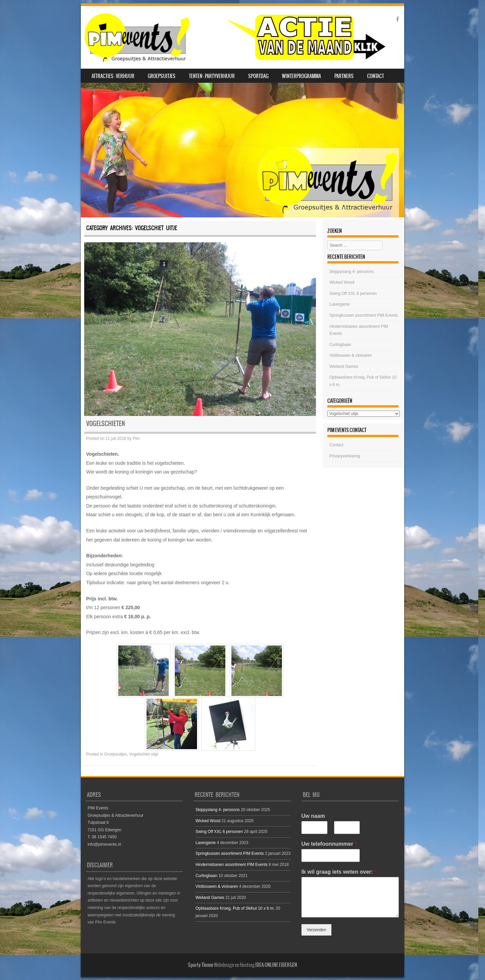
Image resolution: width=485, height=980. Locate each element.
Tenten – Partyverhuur (212, 76)
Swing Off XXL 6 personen (353, 293)
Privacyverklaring (345, 456)
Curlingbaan (340, 345)
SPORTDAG (258, 76)
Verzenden (316, 930)
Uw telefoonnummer (329, 844)
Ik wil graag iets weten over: (339, 872)
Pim (136, 439)
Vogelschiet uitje (144, 754)
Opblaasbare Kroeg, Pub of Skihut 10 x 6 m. (235, 908)
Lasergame (339, 304)
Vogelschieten (106, 424)
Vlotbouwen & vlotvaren (351, 355)
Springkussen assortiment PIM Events (364, 315)
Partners (344, 76)
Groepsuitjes (162, 76)
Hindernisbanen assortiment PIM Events (231, 865)
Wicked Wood (342, 282)
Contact (376, 76)
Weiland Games (344, 366)
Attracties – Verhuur (113, 76)
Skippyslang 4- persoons (351, 272)
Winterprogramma (301, 76)
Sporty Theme (201, 965)
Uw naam (313, 816)
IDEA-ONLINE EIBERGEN (276, 965)
